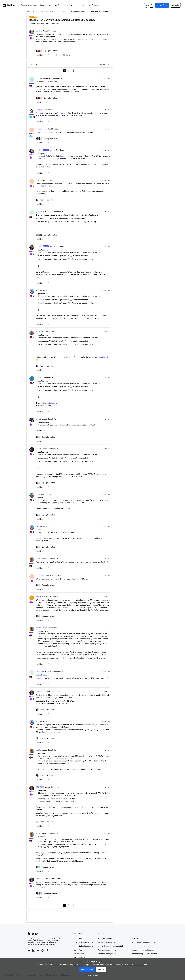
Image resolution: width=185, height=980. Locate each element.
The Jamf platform (105, 939)
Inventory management (107, 954)
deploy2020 (41, 597)
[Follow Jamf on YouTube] (38, 951)
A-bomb (39, 290)
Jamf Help (78, 939)
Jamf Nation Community (84, 946)
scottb (38, 558)
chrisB (38, 419)
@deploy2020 (41, 675)
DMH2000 (40, 692)
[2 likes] (46, 437)
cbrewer (39, 78)
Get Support (46, 5)
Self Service (135, 939)
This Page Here (47, 186)
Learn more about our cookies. (136, 964)
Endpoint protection (138, 946)
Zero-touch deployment (107, 942)
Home (29, 11)
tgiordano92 (41, 575)
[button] (162, 5)
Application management (108, 950)
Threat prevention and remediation (144, 950)
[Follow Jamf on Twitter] (29, 951)
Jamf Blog (78, 950)
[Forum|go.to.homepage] (9, 5)
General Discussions (29, 5)
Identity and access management (144, 942)
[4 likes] (47, 139)
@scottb (39, 882)
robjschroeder (41, 129)
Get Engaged (95, 5)
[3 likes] (47, 51)
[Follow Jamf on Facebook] (47, 951)
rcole (38, 332)
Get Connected (61, 5)
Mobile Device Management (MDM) (112, 946)
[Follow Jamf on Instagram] (43, 951)
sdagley (39, 109)
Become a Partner (81, 957)
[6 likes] (47, 235)
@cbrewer (61, 113)
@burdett (40, 113)
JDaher (39, 377)
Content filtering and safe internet (144, 954)
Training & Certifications (84, 942)
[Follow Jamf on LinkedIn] (33, 951)
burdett (39, 31)
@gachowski (103, 357)
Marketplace (79, 954)
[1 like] (45, 200)
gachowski (40, 212)
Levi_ (38, 180)
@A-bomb (40, 853)
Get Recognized (79, 5)
